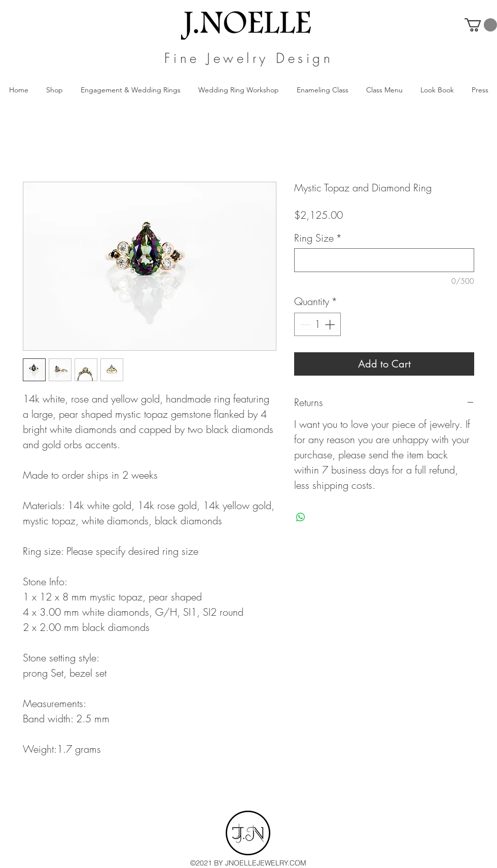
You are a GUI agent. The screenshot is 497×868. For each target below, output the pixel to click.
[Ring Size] (384, 260)
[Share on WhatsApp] (301, 517)
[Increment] (331, 324)
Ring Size (318, 238)
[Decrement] (304, 324)
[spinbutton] (317, 324)
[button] (481, 25)
